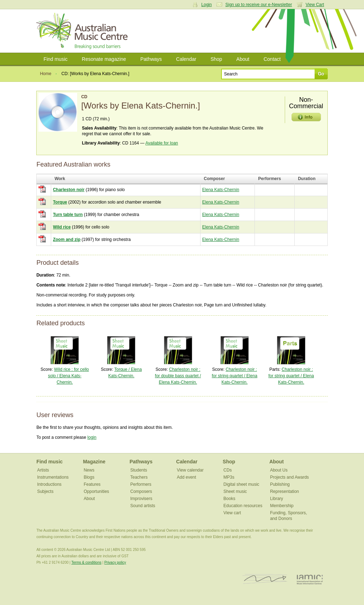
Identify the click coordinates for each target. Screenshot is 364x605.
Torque (60, 202)
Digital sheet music (242, 484)
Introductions (49, 484)
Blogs (89, 477)
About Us (279, 470)
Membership (282, 506)
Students (139, 470)
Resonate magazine (104, 59)
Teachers (139, 477)
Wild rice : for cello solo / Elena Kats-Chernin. (68, 376)
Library (277, 499)
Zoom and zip (67, 240)
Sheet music (235, 491)
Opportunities (96, 491)
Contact (272, 59)
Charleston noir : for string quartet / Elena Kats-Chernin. (235, 376)
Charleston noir (69, 190)
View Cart (315, 5)
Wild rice (62, 227)
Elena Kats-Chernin (221, 190)
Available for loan (162, 143)
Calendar (186, 59)
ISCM (265, 579)
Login (206, 5)
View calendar (190, 470)
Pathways (151, 59)
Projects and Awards (290, 477)
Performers (141, 484)
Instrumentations (53, 477)
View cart (232, 513)
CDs (228, 470)
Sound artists (143, 506)
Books (229, 499)
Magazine (94, 462)
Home (45, 74)
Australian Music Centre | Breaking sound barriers (83, 31)
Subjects (45, 491)
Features (92, 484)
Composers (141, 491)
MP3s (229, 477)
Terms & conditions (86, 562)
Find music (55, 59)
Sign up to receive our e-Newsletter (259, 5)
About (243, 59)
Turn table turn (68, 215)
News (89, 470)
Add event (187, 477)
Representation (285, 491)
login (92, 437)
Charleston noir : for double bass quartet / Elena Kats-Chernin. (178, 376)
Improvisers (141, 499)
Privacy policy (115, 562)
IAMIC (310, 579)
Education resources (243, 506)
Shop (216, 59)
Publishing (280, 484)
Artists (43, 470)
